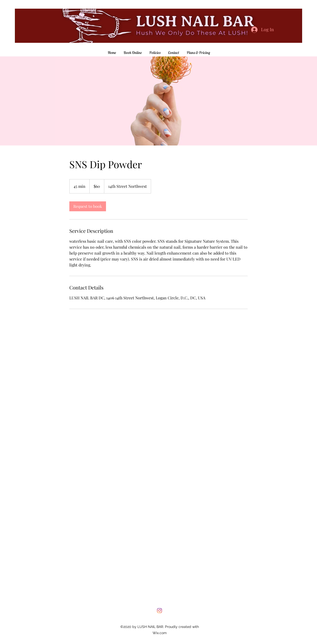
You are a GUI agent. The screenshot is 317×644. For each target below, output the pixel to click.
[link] (88, 206)
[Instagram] (159, 611)
